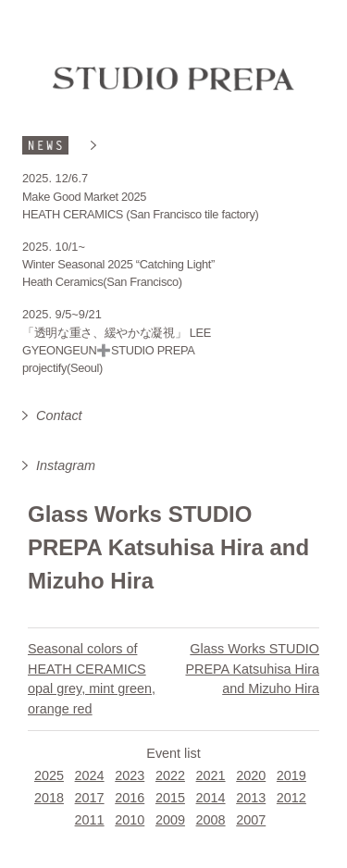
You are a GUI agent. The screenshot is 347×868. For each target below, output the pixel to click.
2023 (130, 775)
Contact (59, 415)
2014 (211, 798)
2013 (251, 798)
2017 (90, 798)
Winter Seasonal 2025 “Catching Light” (118, 264)
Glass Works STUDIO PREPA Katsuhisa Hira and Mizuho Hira (252, 669)
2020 (251, 775)
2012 (291, 798)
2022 (170, 775)
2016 (130, 798)
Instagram (66, 465)
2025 (49, 775)
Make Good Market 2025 (84, 197)
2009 (170, 820)
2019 (291, 775)
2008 (211, 820)
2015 (170, 798)
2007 (251, 820)
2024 (90, 775)
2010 (130, 820)
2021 (211, 775)
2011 (90, 820)
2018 (49, 798)
